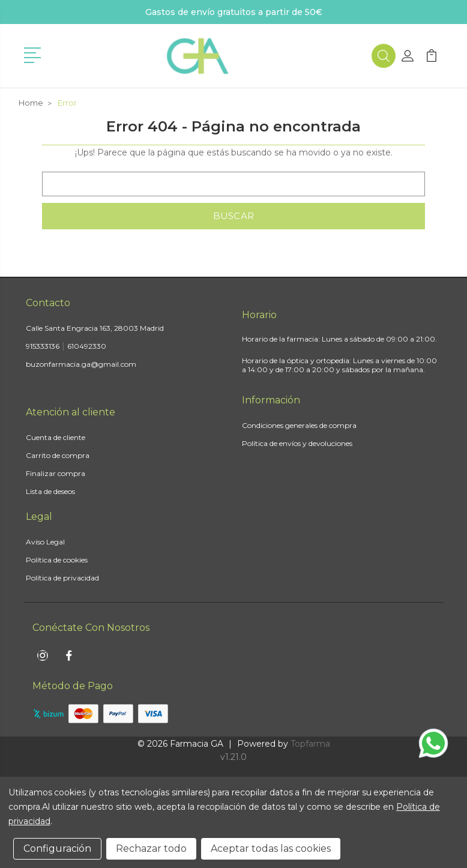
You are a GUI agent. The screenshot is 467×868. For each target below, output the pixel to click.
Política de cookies (57, 560)
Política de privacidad (62, 578)
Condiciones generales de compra (299, 425)
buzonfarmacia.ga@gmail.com (81, 364)
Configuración (57, 848)
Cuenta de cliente (56, 437)
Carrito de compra (58, 455)
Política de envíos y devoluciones (297, 443)
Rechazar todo (151, 848)
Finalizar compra (56, 473)
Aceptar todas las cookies (271, 848)
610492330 (87, 346)
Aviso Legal (45, 542)
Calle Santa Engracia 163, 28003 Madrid (95, 328)
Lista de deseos (50, 491)
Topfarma (310, 744)
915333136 (43, 346)
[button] (35, 54)
